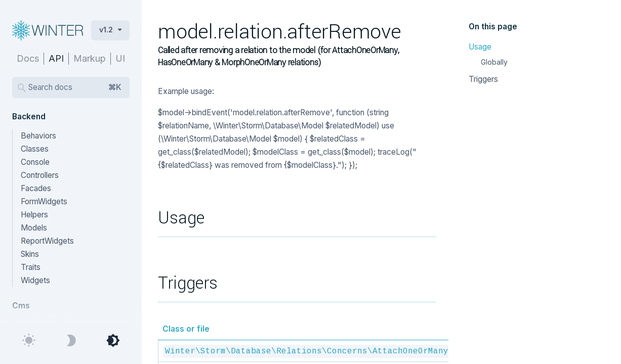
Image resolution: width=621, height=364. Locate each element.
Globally (494, 62)
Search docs (75, 87)
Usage (480, 47)
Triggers (483, 79)
